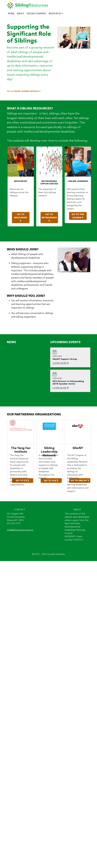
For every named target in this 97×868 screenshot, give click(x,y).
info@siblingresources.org (20, 530)
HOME (11, 14)
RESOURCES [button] (55, 14)
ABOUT (21, 14)
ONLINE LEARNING (37, 14)
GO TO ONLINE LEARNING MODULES (24, 91)
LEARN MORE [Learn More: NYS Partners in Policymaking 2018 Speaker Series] (61, 388)
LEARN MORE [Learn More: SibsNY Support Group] (61, 363)
